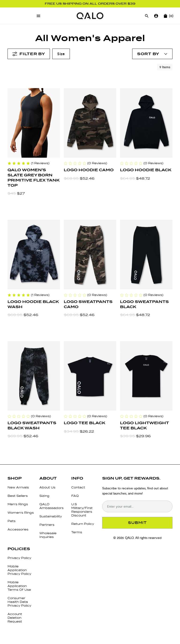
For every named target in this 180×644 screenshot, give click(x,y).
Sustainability (51, 516)
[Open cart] (165, 16)
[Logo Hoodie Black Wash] (34, 255)
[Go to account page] (156, 16)
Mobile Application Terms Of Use (19, 586)
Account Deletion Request (15, 618)
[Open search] (147, 16)
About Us (47, 487)
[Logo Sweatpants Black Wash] (34, 376)
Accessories (18, 529)
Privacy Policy (19, 558)
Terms (77, 532)
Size (61, 54)
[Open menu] (38, 16)
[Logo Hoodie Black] (146, 123)
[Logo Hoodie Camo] (90, 123)
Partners (47, 525)
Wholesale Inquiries (48, 535)
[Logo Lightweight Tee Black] (146, 376)
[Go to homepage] (90, 16)
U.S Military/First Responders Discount (82, 510)
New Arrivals (18, 487)
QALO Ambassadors (51, 506)
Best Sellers (18, 496)
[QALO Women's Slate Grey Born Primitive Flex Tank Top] (34, 123)
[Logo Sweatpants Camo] (90, 255)
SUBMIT (137, 523)
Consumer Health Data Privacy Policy (19, 602)
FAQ (75, 496)
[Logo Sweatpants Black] (146, 255)
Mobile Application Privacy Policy (19, 570)
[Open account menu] (152, 54)
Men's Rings (18, 504)
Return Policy (83, 524)
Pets (11, 521)
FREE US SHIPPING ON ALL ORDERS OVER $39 (90, 4)
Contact (78, 487)
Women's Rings (21, 513)
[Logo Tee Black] (90, 376)
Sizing (44, 496)
